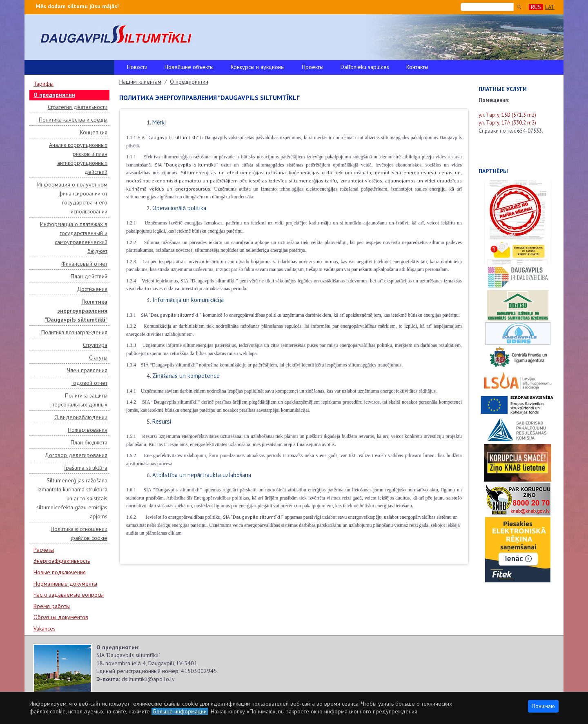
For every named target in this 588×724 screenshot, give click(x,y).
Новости (137, 67)
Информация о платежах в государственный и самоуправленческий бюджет (74, 238)
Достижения (92, 289)
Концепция (94, 132)
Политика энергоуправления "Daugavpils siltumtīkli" (76, 311)
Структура (95, 345)
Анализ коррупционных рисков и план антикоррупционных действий (78, 158)
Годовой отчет (89, 383)
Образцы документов (61, 617)
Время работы (52, 606)
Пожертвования (88, 430)
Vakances (45, 629)
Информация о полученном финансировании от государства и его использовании (72, 198)
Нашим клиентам (140, 82)
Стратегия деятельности (78, 107)
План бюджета (89, 442)
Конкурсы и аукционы (258, 67)
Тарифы (43, 84)
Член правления (87, 370)
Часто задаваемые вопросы (69, 595)
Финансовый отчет (84, 264)
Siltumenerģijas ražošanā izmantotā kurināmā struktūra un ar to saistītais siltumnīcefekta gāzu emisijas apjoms (72, 498)
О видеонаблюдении (81, 417)
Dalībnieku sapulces (365, 67)
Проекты (313, 67)
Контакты (417, 67)
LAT (550, 7)
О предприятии (54, 95)
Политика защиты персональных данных (79, 400)
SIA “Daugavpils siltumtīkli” (171, 315)
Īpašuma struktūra (86, 468)
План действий (89, 276)
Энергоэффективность (62, 561)
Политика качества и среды (73, 120)
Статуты (98, 358)
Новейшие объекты (189, 67)
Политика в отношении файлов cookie (79, 533)
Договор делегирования (76, 455)
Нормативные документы (65, 584)
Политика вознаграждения (74, 332)
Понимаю (543, 706)
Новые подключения (60, 572)
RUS (536, 7)
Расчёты (44, 550)
